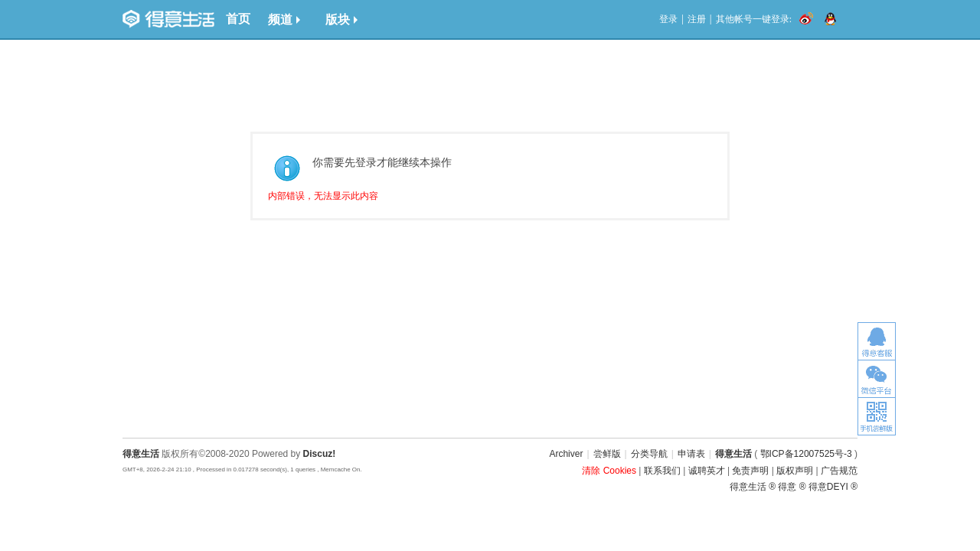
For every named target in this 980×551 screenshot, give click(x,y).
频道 (284, 20)
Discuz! (320, 454)
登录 (668, 19)
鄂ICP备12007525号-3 (806, 454)
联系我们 (662, 471)
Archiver (566, 454)
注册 (697, 19)
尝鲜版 (607, 454)
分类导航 (649, 454)
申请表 (691, 454)
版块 (341, 20)
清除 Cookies (609, 471)
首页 (238, 19)
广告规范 (839, 471)
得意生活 (733, 454)
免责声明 (750, 471)
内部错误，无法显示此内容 (323, 196)
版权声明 (795, 471)
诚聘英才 (707, 471)
